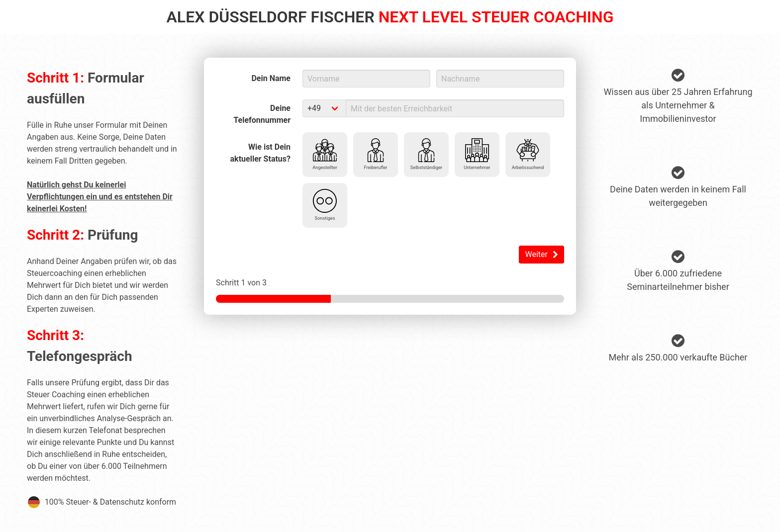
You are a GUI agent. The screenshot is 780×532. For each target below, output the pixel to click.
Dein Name (271, 78)
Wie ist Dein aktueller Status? (260, 153)
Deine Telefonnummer (262, 114)
